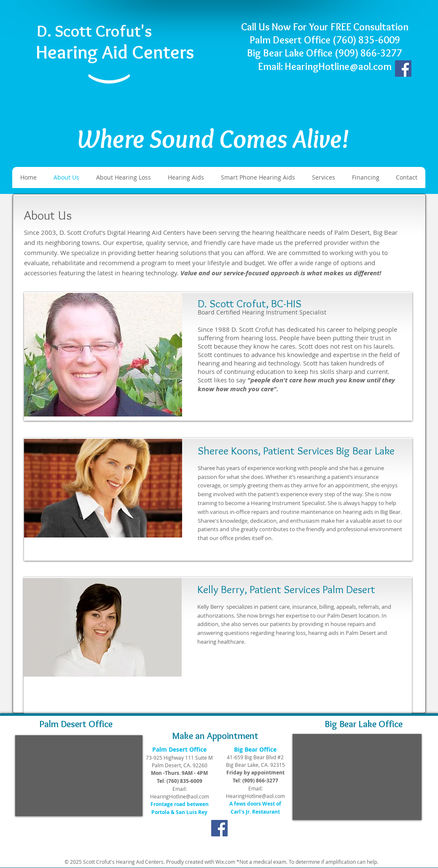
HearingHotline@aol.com (180, 796)
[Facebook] (403, 69)
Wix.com (225, 862)
